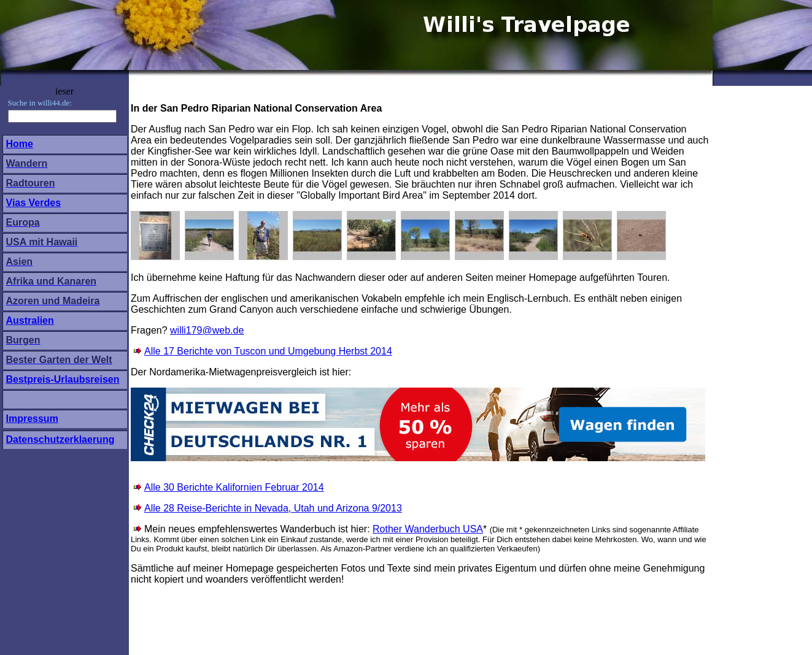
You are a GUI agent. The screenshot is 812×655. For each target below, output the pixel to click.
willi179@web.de (207, 330)
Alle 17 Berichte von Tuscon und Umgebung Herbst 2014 (268, 351)
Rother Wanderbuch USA (428, 529)
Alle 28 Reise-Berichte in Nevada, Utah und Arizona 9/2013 (268, 508)
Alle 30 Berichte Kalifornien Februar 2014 (234, 487)
